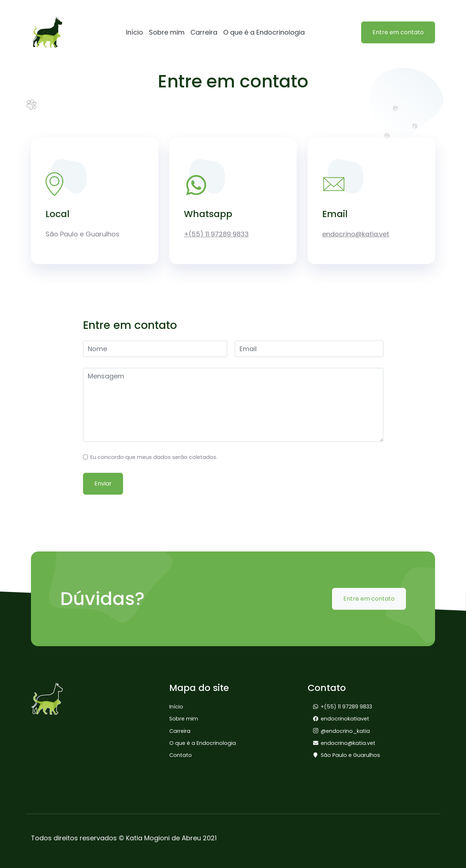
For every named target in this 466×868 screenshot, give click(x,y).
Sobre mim (167, 32)
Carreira (204, 32)
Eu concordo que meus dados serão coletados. (154, 457)
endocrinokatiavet (345, 719)
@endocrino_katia (345, 731)
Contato (181, 755)
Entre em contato (398, 32)
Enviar (103, 484)
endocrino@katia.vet (356, 234)
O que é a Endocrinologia (264, 32)
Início (135, 32)
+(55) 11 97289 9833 (216, 234)
